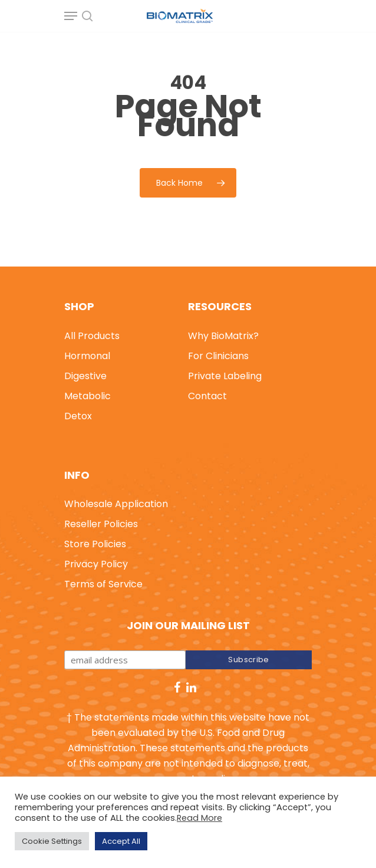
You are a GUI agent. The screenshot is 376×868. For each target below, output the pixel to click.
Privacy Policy (96, 564)
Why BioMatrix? (223, 336)
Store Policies (95, 544)
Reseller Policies (101, 524)
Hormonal (87, 356)
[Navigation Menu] (71, 16)
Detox (78, 416)
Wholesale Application (116, 504)
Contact (207, 396)
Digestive (85, 376)
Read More (199, 818)
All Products (92, 336)
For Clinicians (218, 356)
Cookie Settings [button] (52, 841)
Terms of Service (103, 584)
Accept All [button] (121, 841)
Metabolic (88, 396)
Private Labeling (225, 376)
